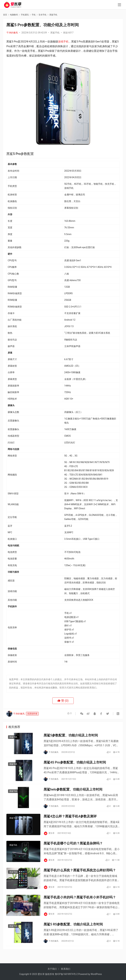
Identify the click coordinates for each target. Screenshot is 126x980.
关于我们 (52, 969)
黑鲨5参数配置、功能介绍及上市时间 (71, 736)
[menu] (119, 5)
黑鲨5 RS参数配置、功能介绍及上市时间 (73, 931)
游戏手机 (63, 42)
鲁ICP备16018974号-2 (66, 974)
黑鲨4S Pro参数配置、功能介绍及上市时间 (75, 764)
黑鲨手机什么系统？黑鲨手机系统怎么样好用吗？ (80, 875)
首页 (5, 15)
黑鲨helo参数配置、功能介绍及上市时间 (73, 792)
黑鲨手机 (55, 33)
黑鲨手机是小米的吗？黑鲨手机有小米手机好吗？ (80, 903)
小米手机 (13, 905)
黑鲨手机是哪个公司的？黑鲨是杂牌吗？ (73, 848)
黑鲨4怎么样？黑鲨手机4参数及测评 (70, 820)
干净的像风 (12, 33)
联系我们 (66, 969)
